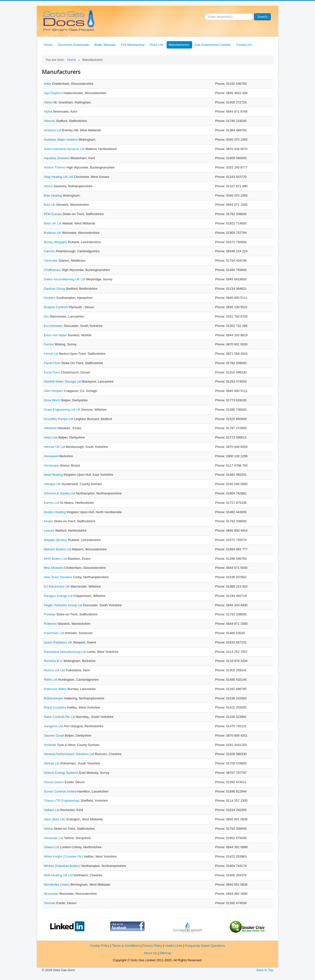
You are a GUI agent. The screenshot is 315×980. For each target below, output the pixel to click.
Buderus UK (53, 233)
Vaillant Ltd (52, 810)
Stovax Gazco (54, 782)
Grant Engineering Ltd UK (63, 410)
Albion (49, 102)
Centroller (51, 261)
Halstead (51, 428)
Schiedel (50, 745)
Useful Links (174, 946)
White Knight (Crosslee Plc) (64, 856)
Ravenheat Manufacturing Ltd (65, 652)
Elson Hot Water (56, 335)
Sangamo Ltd (54, 726)
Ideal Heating (54, 475)
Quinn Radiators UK (58, 642)
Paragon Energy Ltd (58, 596)
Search (262, 17)
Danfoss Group (55, 289)
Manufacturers (179, 45)
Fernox (49, 344)
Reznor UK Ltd (55, 670)
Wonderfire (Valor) (57, 885)
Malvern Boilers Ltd (58, 549)
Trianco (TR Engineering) (62, 801)
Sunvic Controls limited (61, 791)
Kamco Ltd (52, 503)
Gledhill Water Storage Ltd (63, 381)
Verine (49, 829)
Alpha (48, 111)
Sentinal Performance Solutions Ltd (69, 754)
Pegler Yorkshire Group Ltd (63, 605)
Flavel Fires (53, 363)
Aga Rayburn (54, 93)
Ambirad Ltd (53, 130)
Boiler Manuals (105, 45)
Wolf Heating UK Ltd (59, 875)
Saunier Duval (54, 735)
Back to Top (265, 970)
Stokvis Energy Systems (62, 773)
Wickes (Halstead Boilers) (63, 866)
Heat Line (51, 437)
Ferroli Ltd (51, 354)
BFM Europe (53, 214)
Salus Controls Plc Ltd (60, 717)
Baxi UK (50, 205)
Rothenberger (54, 698)
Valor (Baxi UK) (55, 819)
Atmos (49, 186)
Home (48, 45)
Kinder (49, 521)
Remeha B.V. (54, 661)
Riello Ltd (51, 680)
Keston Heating (55, 512)
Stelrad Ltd (52, 763)
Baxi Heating (53, 195)
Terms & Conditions (126, 946)
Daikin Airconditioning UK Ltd (65, 279)
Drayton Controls (56, 307)
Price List (157, 45)
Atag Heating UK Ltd (59, 177)
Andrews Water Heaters (61, 140)
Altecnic (50, 121)
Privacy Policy (152, 946)
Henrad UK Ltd (55, 447)
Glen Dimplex (54, 391)
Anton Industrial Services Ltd (65, 149)
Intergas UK (53, 484)
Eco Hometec (54, 326)
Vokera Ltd (52, 847)
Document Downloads (73, 45)
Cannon (50, 251)
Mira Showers (54, 568)
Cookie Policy (100, 946)
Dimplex (50, 298)
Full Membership (133, 45)
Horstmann (52, 465)
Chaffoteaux (53, 270)
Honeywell (52, 456)
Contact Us (244, 45)
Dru (47, 316)
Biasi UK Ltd (53, 223)
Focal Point (52, 372)
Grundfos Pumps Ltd (59, 419)
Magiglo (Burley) (56, 540)
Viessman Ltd (54, 838)
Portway (50, 614)
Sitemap (165, 953)
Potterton (51, 624)
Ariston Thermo (55, 167)
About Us (150, 953)
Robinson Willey (56, 689)
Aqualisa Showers (57, 158)
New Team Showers (58, 577)
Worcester (52, 894)
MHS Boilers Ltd (56, 559)
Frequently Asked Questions (205, 946)
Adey (48, 84)
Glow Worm (53, 400)
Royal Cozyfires (55, 707)
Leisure (49, 531)
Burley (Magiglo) (56, 242)
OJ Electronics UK (57, 586)
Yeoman (50, 903)
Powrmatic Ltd (54, 633)
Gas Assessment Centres (213, 45)
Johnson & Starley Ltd (60, 493)
